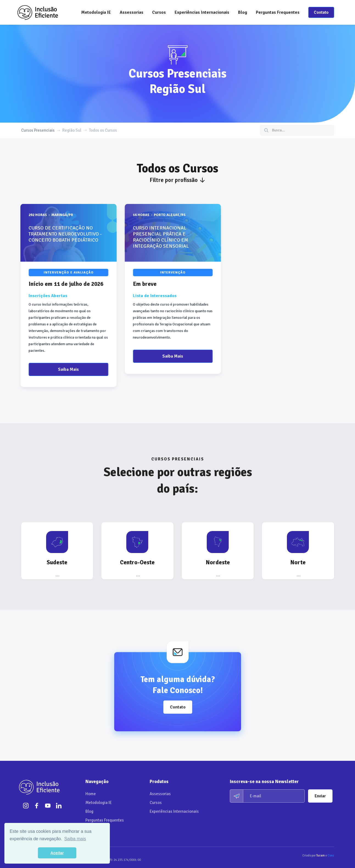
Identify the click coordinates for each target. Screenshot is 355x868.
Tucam (321, 855)
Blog (243, 12)
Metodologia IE (96, 12)
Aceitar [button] (57, 853)
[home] (38, 12)
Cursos (156, 803)
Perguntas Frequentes (278, 12)
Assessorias (160, 794)
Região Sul (72, 130)
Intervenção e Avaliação (64, 273)
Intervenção (168, 273)
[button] (132, 12)
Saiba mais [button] (75, 839)
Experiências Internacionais (202, 12)
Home (91, 794)
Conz (331, 855)
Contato (321, 12)
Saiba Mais (64, 369)
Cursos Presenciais (38, 130)
